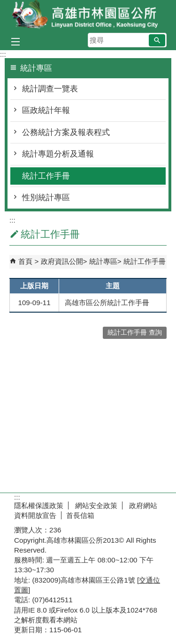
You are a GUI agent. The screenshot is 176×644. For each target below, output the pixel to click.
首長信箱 (80, 515)
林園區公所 (88, 16)
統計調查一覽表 (50, 89)
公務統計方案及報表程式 (66, 132)
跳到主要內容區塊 (5, 5)
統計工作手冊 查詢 (135, 333)
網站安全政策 (95, 505)
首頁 (25, 261)
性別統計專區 (46, 198)
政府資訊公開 (62, 261)
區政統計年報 (46, 110)
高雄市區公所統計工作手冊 (107, 303)
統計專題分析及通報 (58, 154)
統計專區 (103, 261)
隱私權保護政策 (39, 505)
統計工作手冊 (46, 176)
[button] (157, 40)
